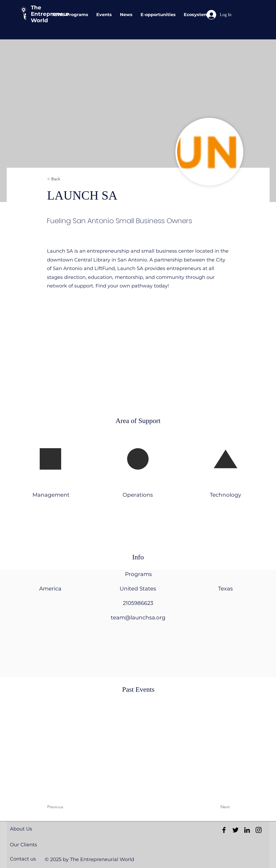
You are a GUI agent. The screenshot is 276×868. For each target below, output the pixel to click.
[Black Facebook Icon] (224, 830)
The (36, 8)
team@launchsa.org (138, 618)
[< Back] (65, 179)
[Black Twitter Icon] (235, 830)
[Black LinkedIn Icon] (247, 830)
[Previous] (69, 807)
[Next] (211, 807)
